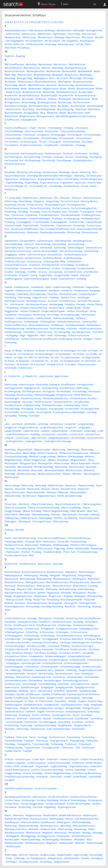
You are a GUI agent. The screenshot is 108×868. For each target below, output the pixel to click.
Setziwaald (87, 674)
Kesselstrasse (67, 388)
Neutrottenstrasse (15, 492)
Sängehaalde (65, 725)
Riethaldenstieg (68, 589)
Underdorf (52, 759)
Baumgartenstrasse (76, 68)
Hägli (22, 335)
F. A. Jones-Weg (13, 198)
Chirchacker (82, 128)
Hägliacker (33, 335)
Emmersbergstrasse (92, 179)
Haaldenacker (22, 287)
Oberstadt (25, 514)
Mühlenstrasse (74, 470)
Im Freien (93, 351)
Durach (69, 157)
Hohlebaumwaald (75, 325)
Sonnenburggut (52, 680)
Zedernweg (11, 855)
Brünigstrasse (12, 102)
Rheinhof (96, 582)
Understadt (27, 766)
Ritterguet (80, 596)
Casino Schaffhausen (16, 128)
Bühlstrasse (11, 116)
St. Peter (29, 701)
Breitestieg (49, 92)
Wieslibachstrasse (14, 833)
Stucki (76, 715)
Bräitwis (52, 99)
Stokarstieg (11, 715)
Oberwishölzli (69, 514)
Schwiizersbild (77, 660)
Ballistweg (58, 68)
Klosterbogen (12, 398)
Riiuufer (92, 593)
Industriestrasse (87, 364)
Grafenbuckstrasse (15, 261)
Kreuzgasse (41, 409)
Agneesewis (60, 34)
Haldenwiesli (40, 290)
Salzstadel (59, 618)
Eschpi (85, 186)
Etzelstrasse (11, 189)
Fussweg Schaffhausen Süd (60, 229)
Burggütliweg (31, 113)
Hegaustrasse (40, 297)
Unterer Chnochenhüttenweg (47, 770)
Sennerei (32, 674)
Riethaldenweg (86, 589)
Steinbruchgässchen (42, 708)
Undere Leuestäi (37, 763)
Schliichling (32, 632)
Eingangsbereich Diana (50, 179)
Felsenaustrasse (92, 198)
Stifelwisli (30, 712)
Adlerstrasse (29, 34)
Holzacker (72, 328)
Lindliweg (35, 434)
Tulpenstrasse (32, 748)
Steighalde (96, 705)
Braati (63, 89)
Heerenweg (24, 297)
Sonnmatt (63, 684)
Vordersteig (25, 807)
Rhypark (21, 589)
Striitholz (45, 715)
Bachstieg (31, 64)
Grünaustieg (56, 272)
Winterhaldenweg (31, 839)
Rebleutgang (31, 575)
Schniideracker (13, 639)
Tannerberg (73, 737)
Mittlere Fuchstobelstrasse (74, 453)
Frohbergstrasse (90, 219)
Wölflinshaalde (95, 843)
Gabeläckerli (11, 241)
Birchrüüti (62, 78)
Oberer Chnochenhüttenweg (44, 508)
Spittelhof (59, 691)
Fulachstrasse (64, 225)
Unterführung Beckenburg (87, 773)
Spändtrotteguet (14, 701)
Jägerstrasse (62, 376)
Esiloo (93, 186)
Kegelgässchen (32, 388)
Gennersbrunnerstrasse (18, 251)
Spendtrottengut (30, 687)
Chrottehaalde (31, 138)
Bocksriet (52, 85)
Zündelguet (97, 858)
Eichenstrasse (94, 176)
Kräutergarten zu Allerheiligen (69, 412)
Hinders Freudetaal (77, 311)
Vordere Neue (12, 800)
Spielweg (23, 691)
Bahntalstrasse (32, 68)
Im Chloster (53, 351)
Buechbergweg (95, 106)
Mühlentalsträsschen (49, 474)
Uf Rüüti (9, 759)
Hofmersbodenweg (63, 318)
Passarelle (63, 542)
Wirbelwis (80, 839)
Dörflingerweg (33, 160)
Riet (30, 589)
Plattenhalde (82, 548)
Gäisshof (85, 275)
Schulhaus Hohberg (59, 646)
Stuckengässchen (61, 715)
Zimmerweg (96, 855)
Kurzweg (92, 412)
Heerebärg (10, 297)
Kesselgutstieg (50, 388)
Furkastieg (79, 225)
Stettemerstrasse (14, 712)
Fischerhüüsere (61, 208)
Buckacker (63, 106)
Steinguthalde (73, 708)
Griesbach (35, 265)
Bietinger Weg (24, 78)
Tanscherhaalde (13, 741)
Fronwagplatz (24, 222)
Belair (97, 71)
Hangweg (95, 290)
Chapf (32, 128)
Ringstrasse (41, 596)
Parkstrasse (49, 542)
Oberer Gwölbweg (71, 508)
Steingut (59, 708)
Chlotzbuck (29, 135)
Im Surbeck (22, 364)
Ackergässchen (95, 30)
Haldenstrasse (23, 290)
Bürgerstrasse (27, 116)
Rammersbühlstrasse (33, 572)
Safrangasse (45, 618)
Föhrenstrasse (90, 232)
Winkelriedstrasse (82, 836)
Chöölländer (67, 145)
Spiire (33, 691)
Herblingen (84, 297)
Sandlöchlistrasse (62, 622)
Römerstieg (84, 606)
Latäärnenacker (13, 431)
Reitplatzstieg (44, 579)
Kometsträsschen (63, 402)
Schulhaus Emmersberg (45, 642)
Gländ (22, 254)
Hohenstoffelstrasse (16, 325)
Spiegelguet (47, 687)
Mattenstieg (59, 450)
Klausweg (10, 395)
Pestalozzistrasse (14, 545)
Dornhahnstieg (32, 157)
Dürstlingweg (64, 160)
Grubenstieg (69, 268)
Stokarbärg (93, 712)
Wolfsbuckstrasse (35, 843)
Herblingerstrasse (14, 301)
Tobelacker (92, 741)
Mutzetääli (24, 470)
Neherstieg (27, 485)
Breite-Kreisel (13, 92)
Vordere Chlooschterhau (83, 797)
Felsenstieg (11, 201)
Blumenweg (11, 85)
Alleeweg (59, 37)
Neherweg (41, 485)
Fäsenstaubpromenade (89, 229)
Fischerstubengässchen (84, 208)
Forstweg (35, 212)
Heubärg (70, 304)
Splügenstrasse (55, 698)
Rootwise (20, 603)
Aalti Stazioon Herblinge (42, 30)
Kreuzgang (27, 409)
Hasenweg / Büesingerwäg (31, 294)
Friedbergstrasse (91, 215)
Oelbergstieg (12, 518)
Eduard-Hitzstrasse (15, 176)
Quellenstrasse (28, 564)
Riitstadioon (79, 593)
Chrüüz (43, 142)
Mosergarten (45, 463)
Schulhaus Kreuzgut (82, 646)
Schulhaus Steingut (22, 653)
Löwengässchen (34, 441)
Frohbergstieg (72, 219)
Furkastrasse (94, 225)
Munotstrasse (77, 467)
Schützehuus (32, 667)
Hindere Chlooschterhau (34, 308)
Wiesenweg (80, 829)
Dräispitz (59, 157)
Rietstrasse (30, 593)
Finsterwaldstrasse (55, 205)
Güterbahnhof (67, 279)
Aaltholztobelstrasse (16, 30)
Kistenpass (94, 391)
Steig (86, 705)
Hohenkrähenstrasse (69, 322)
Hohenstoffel (89, 322)
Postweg (36, 552)
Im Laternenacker (71, 357)
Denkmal (68, 153)
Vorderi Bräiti (12, 804)
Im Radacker (23, 361)
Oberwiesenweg (41, 514)
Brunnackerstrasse (85, 95)
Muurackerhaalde (54, 470)
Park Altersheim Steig (24, 538)
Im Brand (29, 351)
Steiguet (24, 708)
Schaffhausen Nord (24, 625)
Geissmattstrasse (14, 248)
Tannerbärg (88, 737)
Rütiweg (97, 606)
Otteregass (11, 521)
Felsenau (77, 198)
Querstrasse (44, 564)
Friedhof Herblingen (39, 219)
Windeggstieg (28, 836)
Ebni (95, 172)
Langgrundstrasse (28, 427)
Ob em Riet (11, 504)
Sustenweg (26, 725)
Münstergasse (91, 474)
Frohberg (57, 219)
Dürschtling (49, 160)
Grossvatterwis (42, 268)
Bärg (43, 113)
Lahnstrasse (57, 424)
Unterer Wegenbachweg (57, 773)
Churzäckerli (11, 145)
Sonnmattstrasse (80, 684)
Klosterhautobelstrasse (56, 398)
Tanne (32, 737)
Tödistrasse (88, 748)
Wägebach (52, 843)
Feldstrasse (46, 198)
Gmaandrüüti (55, 254)
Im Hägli (18, 357)
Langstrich (71, 427)
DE (95, 4)
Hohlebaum (57, 325)
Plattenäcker (13, 552)
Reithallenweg (27, 579)
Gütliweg (81, 279)
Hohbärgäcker (48, 322)
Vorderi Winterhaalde (79, 804)
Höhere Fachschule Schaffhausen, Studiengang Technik (51, 339)
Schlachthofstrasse (15, 618)
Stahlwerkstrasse (33, 705)
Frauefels (73, 212)
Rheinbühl (93, 579)
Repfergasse (79, 579)
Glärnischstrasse (37, 254)
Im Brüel (40, 351)
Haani (48, 287)
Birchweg (88, 78)
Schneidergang (92, 636)
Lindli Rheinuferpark (17, 434)
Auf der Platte (83, 44)
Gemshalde (46, 248)
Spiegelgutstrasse (84, 687)
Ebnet (75, 172)
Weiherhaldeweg (81, 822)
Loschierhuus (92, 434)
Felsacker (65, 198)
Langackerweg (86, 424)
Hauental (52, 294)
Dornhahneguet (13, 157)
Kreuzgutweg (56, 409)
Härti (43, 335)
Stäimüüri (22, 718)
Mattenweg (73, 450)
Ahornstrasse (89, 34)
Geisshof (29, 244)
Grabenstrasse (33, 258)
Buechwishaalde (13, 113)
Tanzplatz (29, 741)
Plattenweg (97, 548)
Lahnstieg (43, 424)
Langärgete (84, 427)
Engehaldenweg (14, 183)
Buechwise (94, 109)
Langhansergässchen (51, 427)
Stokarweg (24, 715)
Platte (70, 548)
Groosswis (26, 268)
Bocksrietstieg (66, 85)
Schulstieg (88, 653)
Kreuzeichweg (12, 409)
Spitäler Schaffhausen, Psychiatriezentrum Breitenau (71, 694)
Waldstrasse (90, 815)
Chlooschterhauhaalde (73, 131)
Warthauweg (57, 819)
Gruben (56, 268)
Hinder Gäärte (95, 304)
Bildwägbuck (41, 78)
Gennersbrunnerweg (71, 251)
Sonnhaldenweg (47, 684)
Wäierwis (80, 843)
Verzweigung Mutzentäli (18, 797)
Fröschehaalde (41, 222)
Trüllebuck (71, 744)
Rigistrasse (53, 593)
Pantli (8, 538)
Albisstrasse (29, 37)
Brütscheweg (29, 102)
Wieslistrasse (33, 833)
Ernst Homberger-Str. (16, 186)
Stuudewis (87, 715)
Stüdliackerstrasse (63, 718)
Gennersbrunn (94, 248)
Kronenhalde (12, 412)
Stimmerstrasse (55, 712)
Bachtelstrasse (77, 64)
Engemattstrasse (49, 183)
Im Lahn (55, 357)
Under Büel (38, 759)
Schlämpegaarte (13, 636)
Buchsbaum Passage (16, 106)
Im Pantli (9, 361)
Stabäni (82, 701)
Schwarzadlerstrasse (79, 656)
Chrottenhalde (49, 138)
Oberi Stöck (11, 514)
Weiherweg (11, 826)
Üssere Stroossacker (46, 788)
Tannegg (42, 737)
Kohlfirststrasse (43, 402)
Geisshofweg (59, 244)
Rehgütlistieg (69, 575)
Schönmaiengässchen (76, 663)
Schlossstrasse (79, 632)
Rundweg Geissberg (52, 606)
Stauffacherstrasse (71, 705)
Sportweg (87, 698)
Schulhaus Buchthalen (18, 642)
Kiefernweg (82, 388)
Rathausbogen (87, 572)
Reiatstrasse (11, 579)
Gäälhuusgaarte (13, 279)
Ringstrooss (55, 596)
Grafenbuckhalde (52, 258)
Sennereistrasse (64, 674)
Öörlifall (20, 530)
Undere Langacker (16, 763)
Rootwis (9, 603)
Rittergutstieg (95, 596)
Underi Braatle (94, 763)
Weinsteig (66, 826)
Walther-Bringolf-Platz (17, 819)
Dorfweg (94, 153)
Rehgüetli (55, 575)
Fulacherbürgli (94, 222)
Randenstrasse (55, 572)
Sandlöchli (45, 622)
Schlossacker (47, 632)
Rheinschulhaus (26, 586)
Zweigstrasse (55, 858)
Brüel (95, 99)
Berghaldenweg (42, 75)
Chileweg (69, 128)
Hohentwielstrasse (39, 325)
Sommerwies (91, 677)
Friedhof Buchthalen (16, 219)
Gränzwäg (20, 272)
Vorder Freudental (58, 797)
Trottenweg (57, 744)
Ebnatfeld (10, 172)
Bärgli (63, 113)
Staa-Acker (61, 701)
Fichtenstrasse (35, 205)
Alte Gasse (87, 37)
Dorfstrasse (81, 153)
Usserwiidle (95, 777)
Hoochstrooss (45, 332)
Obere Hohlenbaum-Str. (68, 504)
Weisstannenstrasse (84, 826)
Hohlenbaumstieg (14, 328)
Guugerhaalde (62, 275)
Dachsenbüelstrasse (32, 153)
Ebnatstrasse (50, 172)
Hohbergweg (31, 322)
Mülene (67, 474)
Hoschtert (98, 332)
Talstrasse (22, 737)
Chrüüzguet (55, 142)
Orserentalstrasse (89, 518)
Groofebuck (82, 265)
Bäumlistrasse (75, 113)
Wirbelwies (66, 839)
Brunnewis (28, 99)
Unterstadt (56, 777)
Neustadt (20, 489)
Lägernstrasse (38, 438)
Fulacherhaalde (13, 225)
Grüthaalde (11, 275)
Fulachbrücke (76, 222)
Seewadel (28, 670)
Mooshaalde (11, 463)
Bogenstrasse (51, 89)
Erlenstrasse (94, 183)
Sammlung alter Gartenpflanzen (84, 618)
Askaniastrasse (66, 44)
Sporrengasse (73, 698)
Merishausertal (13, 453)
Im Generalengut (44, 354)
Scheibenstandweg (83, 625)
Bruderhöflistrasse (29, 95)
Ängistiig (20, 56)
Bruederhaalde (49, 95)
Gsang (34, 275)
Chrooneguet (75, 135)
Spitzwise (10, 694)
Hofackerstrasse (25, 318)
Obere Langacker (92, 504)
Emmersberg (72, 179)
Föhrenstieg (74, 232)
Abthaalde (79, 30)
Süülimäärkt (78, 729)
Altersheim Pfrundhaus (17, 48)
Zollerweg (19, 858)
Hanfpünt (67, 290)
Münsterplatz (12, 477)
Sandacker (10, 622)
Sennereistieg (46, 674)
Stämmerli (35, 718)
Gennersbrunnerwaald (45, 251)
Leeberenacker (60, 431)
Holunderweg (57, 328)
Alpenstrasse (73, 37)
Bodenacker (35, 89)
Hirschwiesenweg (70, 315)
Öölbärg (9, 530)
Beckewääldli (85, 71)
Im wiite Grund (55, 364)
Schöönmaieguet (14, 667)
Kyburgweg (11, 416)
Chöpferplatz (51, 145)
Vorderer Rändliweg (47, 800)
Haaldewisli (37, 287)
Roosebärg (53, 600)
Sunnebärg (64, 722)
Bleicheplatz (65, 82)
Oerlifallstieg (71, 518)
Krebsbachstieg (32, 405)
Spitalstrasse (45, 691)
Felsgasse (39, 201)
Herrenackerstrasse (37, 304)
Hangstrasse (81, 290)
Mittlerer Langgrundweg (42, 456)
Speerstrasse (12, 687)
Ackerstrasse (13, 34)
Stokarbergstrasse (75, 712)
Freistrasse (18, 215)
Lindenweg (90, 431)
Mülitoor (77, 474)
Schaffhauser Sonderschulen (71, 649)
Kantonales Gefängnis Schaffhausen (56, 384)
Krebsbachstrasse (52, 405)
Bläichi (23, 85)
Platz (31, 555)
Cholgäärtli (43, 135)
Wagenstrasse (34, 815)
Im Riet (55, 361)
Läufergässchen (14, 441)
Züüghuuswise (61, 862)
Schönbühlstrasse (52, 663)
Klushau (92, 398)
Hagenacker (92, 287)
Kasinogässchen (13, 388)
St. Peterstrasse (44, 701)
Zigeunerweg (81, 855)
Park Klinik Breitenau (79, 538)
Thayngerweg (77, 741)
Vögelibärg (50, 807)
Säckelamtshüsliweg (45, 725)
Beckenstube (53, 71)
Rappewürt (71, 572)
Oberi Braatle (78, 511)
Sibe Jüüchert (23, 677)
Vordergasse (95, 800)
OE (39, 22)
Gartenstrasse (45, 241)
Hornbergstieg (62, 332)
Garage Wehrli (28, 241)
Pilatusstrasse (45, 548)
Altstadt (99, 37)
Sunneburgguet (48, 722)
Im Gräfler (92, 354)
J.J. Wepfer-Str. (30, 376)
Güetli (54, 279)
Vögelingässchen (67, 807)
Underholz (78, 763)
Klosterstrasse (78, 398)
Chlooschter (52, 131)
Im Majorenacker (91, 357)
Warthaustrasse (39, 819)
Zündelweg (46, 862)
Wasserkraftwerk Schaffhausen (38, 822)
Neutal (55, 489)
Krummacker (28, 412)
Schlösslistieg (32, 636)
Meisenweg (87, 450)
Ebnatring (22, 172)
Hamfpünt (54, 290)
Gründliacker (91, 272)
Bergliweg (58, 75)
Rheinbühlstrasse (14, 582)
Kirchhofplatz (64, 391)
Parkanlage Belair (14, 542)
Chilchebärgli (55, 128)
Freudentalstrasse (49, 215)
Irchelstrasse (25, 368)
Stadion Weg (95, 701)
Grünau (43, 272)
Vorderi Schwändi (55, 804)
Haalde (8, 287)
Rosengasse (71, 603)
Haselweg (10, 294)
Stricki (35, 715)
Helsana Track (68, 297)
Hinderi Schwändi (30, 311)
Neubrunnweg (86, 485)
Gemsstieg (60, 248)
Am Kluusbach (52, 41)
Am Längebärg (70, 41)
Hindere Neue (57, 308)
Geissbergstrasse (82, 241)
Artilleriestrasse (35, 44)
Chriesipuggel (58, 135)
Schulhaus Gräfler (37, 646)
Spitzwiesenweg (88, 691)
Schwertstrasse (39, 660)
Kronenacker (72, 409)
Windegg (97, 833)
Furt (7, 229)
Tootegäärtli (24, 744)
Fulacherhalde (31, 225)
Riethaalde (52, 589)
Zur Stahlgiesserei (36, 858)
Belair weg (10, 75)
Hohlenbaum (94, 325)
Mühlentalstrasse (26, 474)
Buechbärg (29, 109)
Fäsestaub (33, 232)
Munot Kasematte (81, 463)
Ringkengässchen (23, 596)
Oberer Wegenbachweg (56, 511)
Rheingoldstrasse (35, 582)
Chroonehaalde (92, 135)
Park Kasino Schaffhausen (52, 538)
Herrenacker (17, 304)
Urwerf (67, 777)
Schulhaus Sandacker (42, 649)
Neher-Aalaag (12, 485)
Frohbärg (10, 222)
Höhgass (88, 339)
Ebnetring (85, 172)
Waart (8, 815)
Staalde (72, 701)
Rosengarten (56, 603)
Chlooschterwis (13, 135)
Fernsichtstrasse (70, 201)
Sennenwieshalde (15, 674)
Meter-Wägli (29, 453)
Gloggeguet (11, 254)
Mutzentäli (10, 470)
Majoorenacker (42, 450)
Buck (53, 106)
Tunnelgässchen (51, 748)
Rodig (28, 600)
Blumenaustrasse (82, 82)
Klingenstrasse (65, 395)
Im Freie (82, 351)
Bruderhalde (86, 92)
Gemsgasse (32, 248)
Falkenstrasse (30, 198)
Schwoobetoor (95, 660)
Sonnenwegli (30, 684)
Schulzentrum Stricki (16, 656)
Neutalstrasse (68, 489)
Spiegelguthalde (64, 687)
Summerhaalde (14, 722)
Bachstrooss (60, 64)
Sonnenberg (35, 680)
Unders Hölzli (12, 766)
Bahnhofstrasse (13, 68)
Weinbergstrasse (49, 826)
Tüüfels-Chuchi (13, 751)
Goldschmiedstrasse (75, 254)
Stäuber (47, 718)
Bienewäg (10, 78)
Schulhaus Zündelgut (46, 653)
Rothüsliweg (33, 606)
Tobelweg (10, 744)
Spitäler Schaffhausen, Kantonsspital (25, 698)
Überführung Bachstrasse (19, 788)
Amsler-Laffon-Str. (14, 44)
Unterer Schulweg (32, 773)
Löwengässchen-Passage (58, 441)
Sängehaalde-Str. (83, 725)
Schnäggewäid (50, 639)
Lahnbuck (17, 424)
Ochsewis (84, 514)
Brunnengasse (12, 99)
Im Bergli (17, 351)
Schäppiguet (13, 663)
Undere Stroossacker (59, 763)
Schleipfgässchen (89, 629)
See (7, 670)
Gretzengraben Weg (54, 261)
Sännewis (10, 729)
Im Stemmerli (89, 361)
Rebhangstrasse (13, 575)
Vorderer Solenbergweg (73, 800)
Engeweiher (67, 183)
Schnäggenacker (32, 639)
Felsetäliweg (25, 201)
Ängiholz (9, 56)
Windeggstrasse (46, 836)
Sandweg (78, 622)
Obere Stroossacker (15, 508)
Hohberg (81, 318)
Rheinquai (10, 586)
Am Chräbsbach (34, 41)
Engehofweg (32, 183)
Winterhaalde (12, 839)
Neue (99, 485)
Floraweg (23, 212)
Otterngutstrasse (42, 521)
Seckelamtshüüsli (91, 667)
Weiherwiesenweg (28, 826)
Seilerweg (72, 670)
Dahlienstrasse (53, 153)
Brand (72, 89)
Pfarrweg (10, 548)
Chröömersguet (28, 142)
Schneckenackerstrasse (69, 636)
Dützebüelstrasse (83, 160)
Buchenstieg (65, 102)
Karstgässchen (85, 384)
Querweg (58, 564)
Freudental (31, 215)
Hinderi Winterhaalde (53, 311)
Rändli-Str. (71, 606)
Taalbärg (9, 737)
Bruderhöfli (11, 95)
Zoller (9, 858)
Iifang (8, 351)
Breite (99, 89)
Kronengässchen (90, 409)
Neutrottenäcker (36, 492)
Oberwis (56, 514)
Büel (87, 113)
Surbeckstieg (12, 725)
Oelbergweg (45, 518)
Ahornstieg (74, 34)
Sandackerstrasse (28, 622)
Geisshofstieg (43, 244)
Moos (91, 460)
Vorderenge (28, 800)
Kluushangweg (13, 402)
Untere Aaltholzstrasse (17, 770)
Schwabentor (36, 656)
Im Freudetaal (26, 354)
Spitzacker (72, 691)
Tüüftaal (27, 751)
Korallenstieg (82, 402)
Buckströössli (78, 106)
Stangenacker (52, 705)
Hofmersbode (43, 318)
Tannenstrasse (57, 737)
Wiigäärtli (47, 833)
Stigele (41, 712)
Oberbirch (24, 504)
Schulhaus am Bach (70, 653)
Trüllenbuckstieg (14, 748)
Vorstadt (38, 807)
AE (8, 22)
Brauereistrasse (86, 89)
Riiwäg (8, 596)
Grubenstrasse (86, 268)
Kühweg (23, 416)
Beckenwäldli (69, 71)
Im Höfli (29, 357)
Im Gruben (79, 354)
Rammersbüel (12, 572)
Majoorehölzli (25, 450)
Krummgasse (44, 412)
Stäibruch (10, 718)
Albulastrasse (45, 37)
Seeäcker (60, 670)
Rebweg (44, 575)
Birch (52, 78)
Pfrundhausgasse (26, 548)
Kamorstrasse (27, 384)
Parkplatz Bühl (33, 542)
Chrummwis (11, 142)
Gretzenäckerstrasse (16, 265)
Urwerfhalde (80, 777)
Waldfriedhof (50, 815)
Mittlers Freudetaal (58, 460)
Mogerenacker (78, 460)
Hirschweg (53, 315)
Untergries (42, 777)
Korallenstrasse (13, 405)
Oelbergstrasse (29, 518)
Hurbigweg (12, 335)
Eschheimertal (71, 186)
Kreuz (85, 405)
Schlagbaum (48, 629)
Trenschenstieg (40, 744)
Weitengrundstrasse (16, 829)
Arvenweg (51, 44)
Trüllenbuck (85, 744)
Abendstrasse (64, 30)
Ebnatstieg (35, 172)
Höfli (50, 335)
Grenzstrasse (34, 261)
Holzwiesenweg (13, 332)
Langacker (71, 424)
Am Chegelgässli (15, 41)
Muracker (91, 467)
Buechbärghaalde (46, 109)
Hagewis (9, 290)
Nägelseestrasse (47, 496)
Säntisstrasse (38, 729)
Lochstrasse (48, 434)
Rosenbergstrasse (37, 603)
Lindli (101, 431)
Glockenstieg (91, 251)
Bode (24, 89)
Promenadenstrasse (16, 555)
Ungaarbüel (42, 766)
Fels (56, 198)
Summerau (97, 718)
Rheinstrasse (44, 586)
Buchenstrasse (81, 102)
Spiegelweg (11, 691)
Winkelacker (63, 836)
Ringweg (68, 596)
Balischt (46, 68)
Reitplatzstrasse (62, 579)
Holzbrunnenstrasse (90, 328)
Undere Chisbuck (69, 759)
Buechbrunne (13, 109)
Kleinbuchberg (25, 395)
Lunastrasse (22, 438)
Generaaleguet (76, 248)
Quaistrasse (11, 564)
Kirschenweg (80, 391)
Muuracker (37, 470)
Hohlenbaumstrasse (37, 328)
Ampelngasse (87, 41)
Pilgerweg (60, 548)
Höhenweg (60, 335)
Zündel (85, 858)
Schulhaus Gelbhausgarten (75, 642)
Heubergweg (56, 304)
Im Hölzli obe (42, 357)
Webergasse (64, 822)
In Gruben (71, 364)
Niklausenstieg (13, 496)
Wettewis (34, 829)
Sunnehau (78, 722)
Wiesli (91, 829)
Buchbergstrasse (47, 102)
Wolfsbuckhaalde (14, 843)
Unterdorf (96, 766)
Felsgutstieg (52, 201)
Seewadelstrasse (44, 670)
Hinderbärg (12, 308)
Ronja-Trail (39, 600)
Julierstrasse (46, 376)
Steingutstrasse (91, 708)
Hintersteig (39, 315)
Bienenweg (86, 75)
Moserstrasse (62, 463)
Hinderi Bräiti (73, 308)
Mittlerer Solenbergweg (70, 456)
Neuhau (9, 489)
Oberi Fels (92, 511)
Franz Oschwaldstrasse (54, 212)
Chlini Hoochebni (34, 131)
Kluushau (27, 402)
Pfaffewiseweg (61, 545)
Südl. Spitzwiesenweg (58, 729)
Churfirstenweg (71, 142)
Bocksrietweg (12, 89)
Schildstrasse (32, 629)
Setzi (77, 674)
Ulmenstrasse (23, 759)
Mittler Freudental (48, 453)
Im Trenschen (38, 364)
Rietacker (39, 589)
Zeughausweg (48, 855)
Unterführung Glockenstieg (19, 777)
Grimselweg (67, 265)
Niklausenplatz (78, 492)
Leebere (45, 431)
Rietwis (42, 593)
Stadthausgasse (13, 705)
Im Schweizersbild (70, 361)
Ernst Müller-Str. (39, 186)
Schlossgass (62, 632)
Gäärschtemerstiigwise (36, 279)
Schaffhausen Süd (46, 625)
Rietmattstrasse (13, 593)
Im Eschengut (68, 351)
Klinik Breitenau (83, 395)
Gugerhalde (46, 275)
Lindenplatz (76, 431)
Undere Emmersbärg (92, 759)
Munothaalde (25, 467)
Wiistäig (87, 833)
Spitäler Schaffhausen (28, 694)
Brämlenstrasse (81, 99)
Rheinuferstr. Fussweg (85, 586)
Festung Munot (89, 201)
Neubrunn (71, 485)
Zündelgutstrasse (28, 862)
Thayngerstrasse (59, 741)
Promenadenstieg (87, 552)
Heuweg (81, 304)
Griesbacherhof (50, 265)
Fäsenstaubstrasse (15, 232)
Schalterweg (64, 625)
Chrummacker (66, 138)
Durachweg (81, 157)
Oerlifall (58, 518)
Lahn (7, 424)
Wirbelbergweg (50, 839)
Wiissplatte (74, 833)
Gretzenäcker (74, 261)
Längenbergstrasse (58, 438)
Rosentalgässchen (14, 606)
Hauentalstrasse (68, 294)
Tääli (78, 748)
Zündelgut (11, 862)
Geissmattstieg (76, 244)
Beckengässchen (36, 71)
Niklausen (63, 492)
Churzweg (87, 142)
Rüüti (7, 610)
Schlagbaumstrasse (67, 629)
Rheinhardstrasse (79, 582)
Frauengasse (87, 212)
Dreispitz (47, 157)
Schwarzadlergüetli (55, 656)
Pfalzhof (75, 545)
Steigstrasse (11, 708)
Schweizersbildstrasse (17, 660)
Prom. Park (70, 552)
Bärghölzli (52, 113)
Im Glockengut (63, 354)
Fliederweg (10, 212)
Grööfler (32, 272)
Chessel (42, 128)
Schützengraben (50, 667)
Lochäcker (62, 434)
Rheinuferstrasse (62, 586)
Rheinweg (10, 589)
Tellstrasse (42, 741)
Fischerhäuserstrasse (16, 208)
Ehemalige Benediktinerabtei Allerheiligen (50, 176)
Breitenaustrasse (32, 92)
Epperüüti (80, 183)
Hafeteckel (78, 287)
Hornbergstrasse (81, 332)
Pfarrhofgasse (89, 545)
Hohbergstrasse (13, 322)
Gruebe (9, 272)
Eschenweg (56, 186)
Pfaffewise (46, 545)
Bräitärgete (65, 99)
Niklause (51, 492)
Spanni (95, 684)
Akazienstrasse (13, 37)
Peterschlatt (32, 545)
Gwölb (75, 275)
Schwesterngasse (58, 660)
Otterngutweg (60, 521)
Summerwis (31, 722)
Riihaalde (66, 593)
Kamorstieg (11, 384)
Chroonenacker (13, 138)
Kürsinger (34, 416)
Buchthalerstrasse (39, 106)
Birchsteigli (76, 78)
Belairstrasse (25, 75)
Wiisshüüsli (60, 833)
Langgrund (11, 427)
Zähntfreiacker (72, 858)
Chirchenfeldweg (14, 131)
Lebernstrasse (31, 431)
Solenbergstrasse (42, 677)
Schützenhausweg (70, 667)
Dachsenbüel (12, 153)
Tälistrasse (67, 748)
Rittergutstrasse (15, 600)
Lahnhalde (30, 424)
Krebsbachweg (72, 405)
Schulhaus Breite (94, 639)
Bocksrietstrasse (85, 85)
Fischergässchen (76, 205)
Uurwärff (10, 780)
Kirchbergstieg (13, 391)
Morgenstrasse (28, 463)
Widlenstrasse (48, 829)
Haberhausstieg (62, 287)
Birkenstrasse (25, 82)
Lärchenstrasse (95, 438)
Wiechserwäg (65, 829)
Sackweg (32, 618)
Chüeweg (81, 145)
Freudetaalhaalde (70, 215)
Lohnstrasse (76, 434)
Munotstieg (61, 467)
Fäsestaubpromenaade (53, 232)
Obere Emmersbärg (42, 504)
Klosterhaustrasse (31, 398)
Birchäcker (10, 82)
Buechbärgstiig (66, 109)
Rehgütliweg (85, 575)
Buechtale (81, 109)
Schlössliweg (48, 636)
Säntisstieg (23, 729)
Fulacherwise (48, 225)
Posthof (26, 552)
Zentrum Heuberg (28, 855)
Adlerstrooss (44, 34)
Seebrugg (16, 670)
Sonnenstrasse (13, 684)
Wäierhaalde (66, 843)
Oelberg (95, 514)
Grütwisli (24, 275)
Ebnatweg (64, 172)
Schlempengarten (14, 632)
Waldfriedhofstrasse (70, 815)
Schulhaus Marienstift (16, 649)
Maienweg (10, 450)
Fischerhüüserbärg (40, 208)
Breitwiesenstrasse (67, 92)
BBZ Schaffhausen (14, 64)
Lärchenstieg (78, 438)
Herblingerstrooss (36, 301)
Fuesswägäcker (59, 222)
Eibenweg (79, 176)
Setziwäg (9, 677)
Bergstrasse (71, 75)
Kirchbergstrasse (32, 391)
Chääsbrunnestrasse (31, 145)
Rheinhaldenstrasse (57, 582)
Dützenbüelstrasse (15, 164)
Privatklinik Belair (52, 552)
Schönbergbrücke (31, 663)
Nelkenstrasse (56, 485)
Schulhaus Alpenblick (71, 639)
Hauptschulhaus (88, 294)
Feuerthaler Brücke (15, 205)
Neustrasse (33, 489)
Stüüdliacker (82, 718)
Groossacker (12, 268)
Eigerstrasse (11, 179)
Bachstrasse (45, 64)
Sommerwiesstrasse (16, 680)
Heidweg (54, 297)
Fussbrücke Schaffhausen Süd (27, 229)
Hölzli (98, 339)
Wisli (89, 839)
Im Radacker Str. (40, 361)
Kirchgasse (49, 391)
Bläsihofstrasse (36, 85)
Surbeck (89, 722)
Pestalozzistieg (78, 542)
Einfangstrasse (28, 179)
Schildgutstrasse (14, 629)
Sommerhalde (75, 677)
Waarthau (19, 815)
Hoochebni (29, 332)
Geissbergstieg (63, 241)
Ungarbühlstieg (59, 766)
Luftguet (9, 438)
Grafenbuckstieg (73, 258)
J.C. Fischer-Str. (13, 376)
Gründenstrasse (73, 272)
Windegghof (12, 836)
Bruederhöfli (66, 95)
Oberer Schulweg (32, 511)
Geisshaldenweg (13, 244)
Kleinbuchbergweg (45, 395)
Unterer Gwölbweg (75, 770)
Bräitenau (41, 99)
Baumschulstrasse (15, 71)
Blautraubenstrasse (45, 82)
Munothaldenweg (44, 467)
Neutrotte (83, 489)
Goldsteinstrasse (14, 258)
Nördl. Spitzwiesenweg (70, 496)
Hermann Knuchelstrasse (62, 301)
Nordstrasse (29, 496)
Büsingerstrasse (45, 116)
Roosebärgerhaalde (71, 600)
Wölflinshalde (13, 846)
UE (55, 22)
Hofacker (10, 318)
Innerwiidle (11, 368)
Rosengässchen (88, 603)
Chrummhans (84, 138)
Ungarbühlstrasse (79, 766)
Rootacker (90, 600)
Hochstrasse (88, 315)
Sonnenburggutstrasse (75, 680)
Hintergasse (25, 315)
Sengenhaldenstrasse (90, 670)
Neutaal (46, 489)
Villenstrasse (39, 797)
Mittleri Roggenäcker (35, 460)
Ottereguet (24, 521)
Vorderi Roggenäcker (33, 804)
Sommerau (59, 677)
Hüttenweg (11, 342)
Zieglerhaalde (64, 855)
